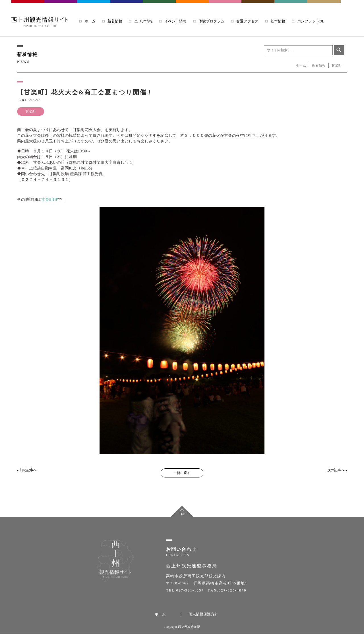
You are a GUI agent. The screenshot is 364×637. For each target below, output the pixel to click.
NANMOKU (324, 6)
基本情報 (278, 21)
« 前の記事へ (27, 470)
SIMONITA (193, 6)
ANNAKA (127, 6)
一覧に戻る (182, 473)
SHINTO (258, 6)
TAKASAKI (28, 6)
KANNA (160, 6)
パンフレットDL (311, 21)
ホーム (90, 21)
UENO (291, 6)
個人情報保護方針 (203, 617)
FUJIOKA (61, 6)
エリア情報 (143, 21)
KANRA (226, 6)
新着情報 (115, 21)
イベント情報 (175, 21)
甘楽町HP (49, 199)
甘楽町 (31, 111)
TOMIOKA (94, 6)
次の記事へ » (337, 470)
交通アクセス (247, 21)
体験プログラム (211, 21)
